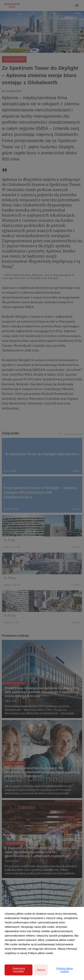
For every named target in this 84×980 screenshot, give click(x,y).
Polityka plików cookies (65, 970)
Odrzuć (41, 970)
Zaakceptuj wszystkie (19, 970)
